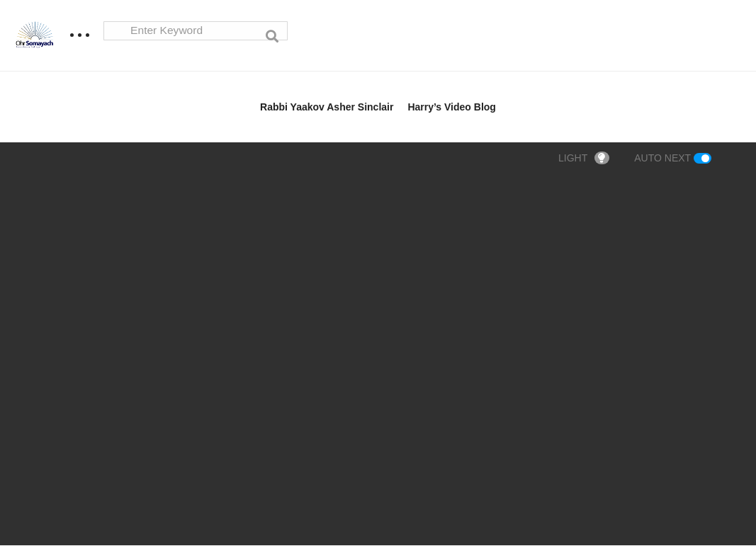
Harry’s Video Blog (451, 108)
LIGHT (584, 159)
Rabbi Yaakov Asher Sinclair (327, 108)
